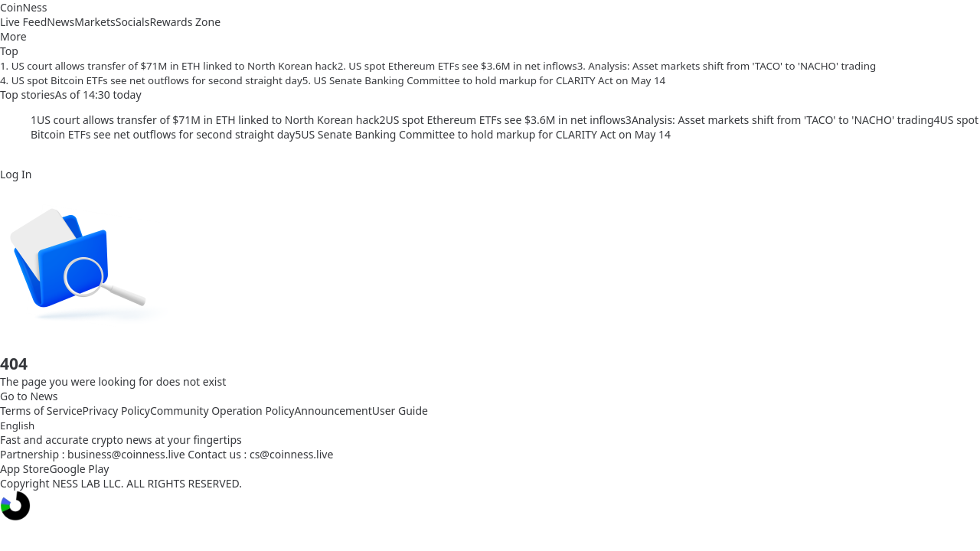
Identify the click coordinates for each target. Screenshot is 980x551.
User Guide (400, 411)
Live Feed (23, 22)
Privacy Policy (116, 411)
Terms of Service (41, 411)
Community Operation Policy (222, 411)
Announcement (333, 411)
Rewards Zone (185, 22)
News (60, 22)
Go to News (29, 396)
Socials (133, 22)
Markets (95, 22)
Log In (16, 174)
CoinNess (24, 7)
